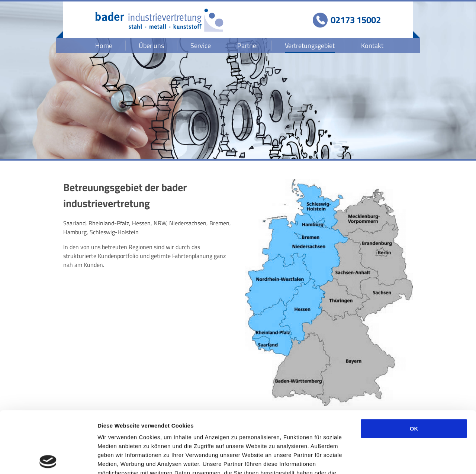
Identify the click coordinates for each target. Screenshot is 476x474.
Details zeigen (395, 459)
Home (104, 46)
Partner (248, 46)
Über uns (151, 46)
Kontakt (372, 46)
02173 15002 (356, 20)
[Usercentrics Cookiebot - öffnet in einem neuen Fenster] (48, 460)
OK (414, 367)
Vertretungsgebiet (310, 46)
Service (201, 46)
